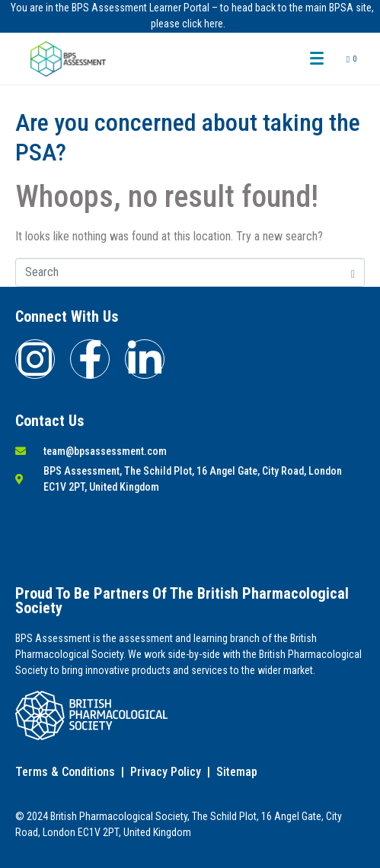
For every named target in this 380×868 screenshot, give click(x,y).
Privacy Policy (166, 772)
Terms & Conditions (65, 772)
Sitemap (237, 772)
